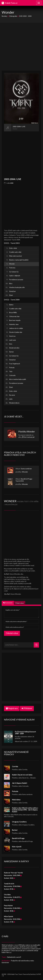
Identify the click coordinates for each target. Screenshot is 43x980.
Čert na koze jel (29, 437)
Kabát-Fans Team (16, 974)
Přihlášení (27, 708)
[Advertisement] (21, 47)
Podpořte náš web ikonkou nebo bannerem (18, 962)
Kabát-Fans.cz (11, 3)
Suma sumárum (26, 469)
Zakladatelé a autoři (14, 957)
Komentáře (8, 603)
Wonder (31, 432)
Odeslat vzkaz (12, 633)
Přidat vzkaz (20, 603)
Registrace (12, 708)
